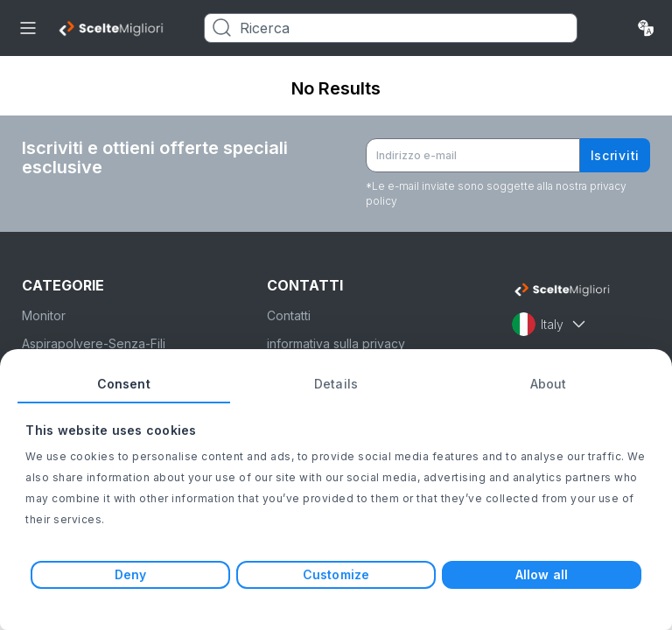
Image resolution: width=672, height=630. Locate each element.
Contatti (289, 315)
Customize (336, 574)
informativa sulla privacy (336, 343)
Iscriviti (615, 155)
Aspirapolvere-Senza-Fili (94, 343)
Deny (130, 574)
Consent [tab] (124, 384)
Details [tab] (336, 384)
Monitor (44, 315)
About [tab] (549, 384)
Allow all (542, 574)
